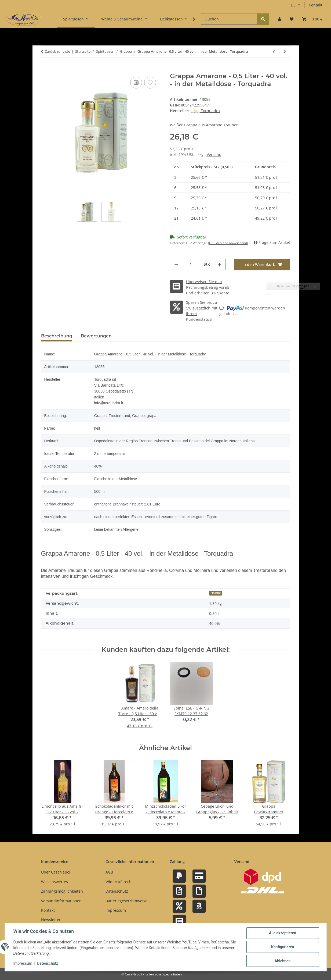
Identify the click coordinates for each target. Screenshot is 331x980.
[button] (279, 19)
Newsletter (51, 920)
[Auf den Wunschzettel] (150, 83)
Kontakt (316, 5)
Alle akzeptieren (283, 933)
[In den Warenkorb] (45, 69)
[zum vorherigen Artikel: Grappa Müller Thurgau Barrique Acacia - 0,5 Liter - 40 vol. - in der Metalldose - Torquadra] (274, 51)
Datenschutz (48, 963)
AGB (109, 872)
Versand (214, 154)
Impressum (23, 963)
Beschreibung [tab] (57, 336)
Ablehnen (283, 961)
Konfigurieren (283, 947)
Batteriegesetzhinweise (126, 901)
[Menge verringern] (176, 264)
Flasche (216, 593)
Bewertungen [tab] (96, 336)
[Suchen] (229, 19)
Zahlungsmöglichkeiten (62, 891)
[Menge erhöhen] (220, 264)
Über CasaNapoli (56, 872)
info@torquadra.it (109, 403)
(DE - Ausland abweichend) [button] (228, 243)
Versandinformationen (61, 901)
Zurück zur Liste (57, 51)
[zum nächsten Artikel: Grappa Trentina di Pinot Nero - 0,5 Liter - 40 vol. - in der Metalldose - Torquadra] (285, 51)
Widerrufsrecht (119, 882)
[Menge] (191, 264)
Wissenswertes (54, 882)
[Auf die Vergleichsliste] (136, 83)
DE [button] (293, 5)
